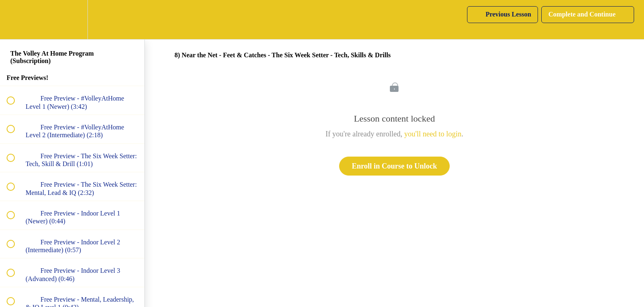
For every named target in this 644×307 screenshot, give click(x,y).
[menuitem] (72, 20)
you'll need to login (433, 134)
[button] (15, 20)
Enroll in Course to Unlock (395, 166)
